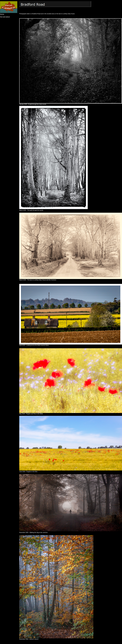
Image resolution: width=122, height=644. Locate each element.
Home (2, 14)
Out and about (5, 17)
